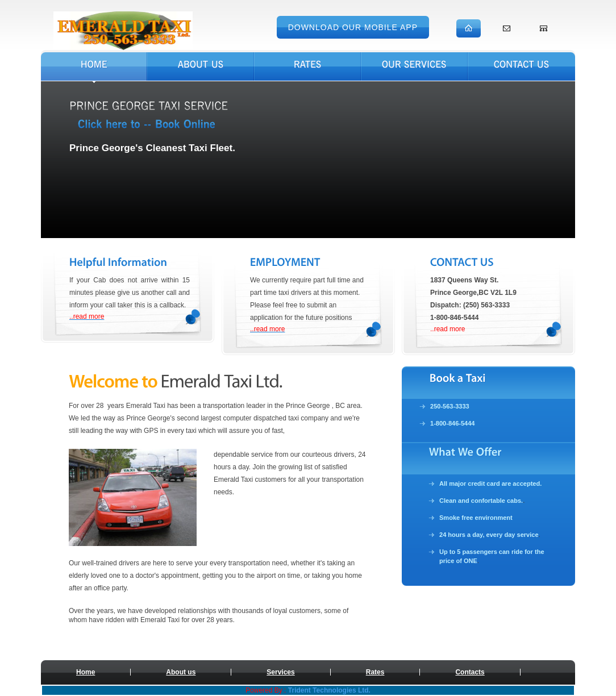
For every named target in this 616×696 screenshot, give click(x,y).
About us (181, 672)
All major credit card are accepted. (490, 484)
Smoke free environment (476, 518)
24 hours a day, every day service (489, 535)
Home (86, 672)
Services (280, 672)
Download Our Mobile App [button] (353, 27)
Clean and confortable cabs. (481, 501)
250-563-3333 (450, 406)
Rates (375, 672)
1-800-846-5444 (453, 423)
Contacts (470, 672)
